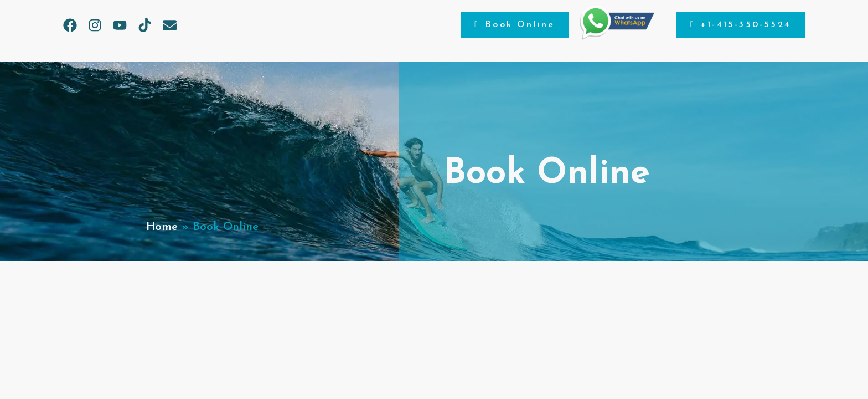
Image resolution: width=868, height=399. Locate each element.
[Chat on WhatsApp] (617, 37)
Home (162, 227)
